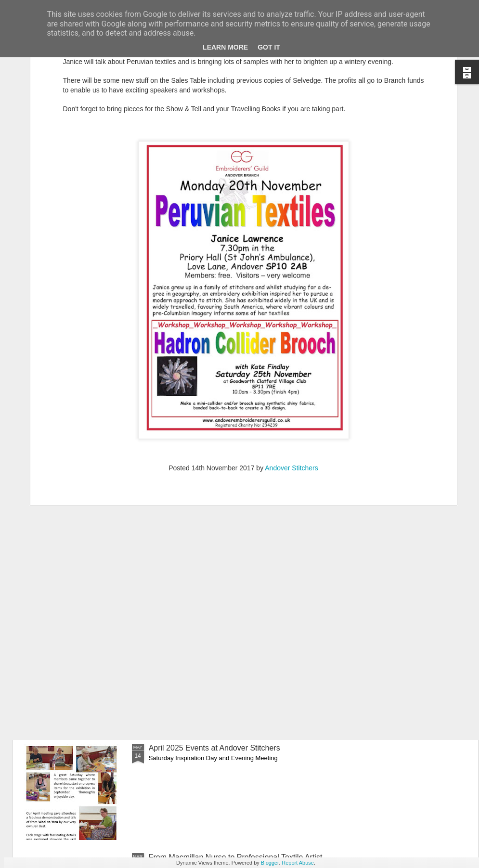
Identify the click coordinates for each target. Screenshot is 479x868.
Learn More (225, 47)
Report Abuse (298, 863)
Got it (269, 47)
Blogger (270, 863)
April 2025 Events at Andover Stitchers (214, 748)
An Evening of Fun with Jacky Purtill (210, 529)
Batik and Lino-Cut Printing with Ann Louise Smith (233, 639)
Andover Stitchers (291, 327)
